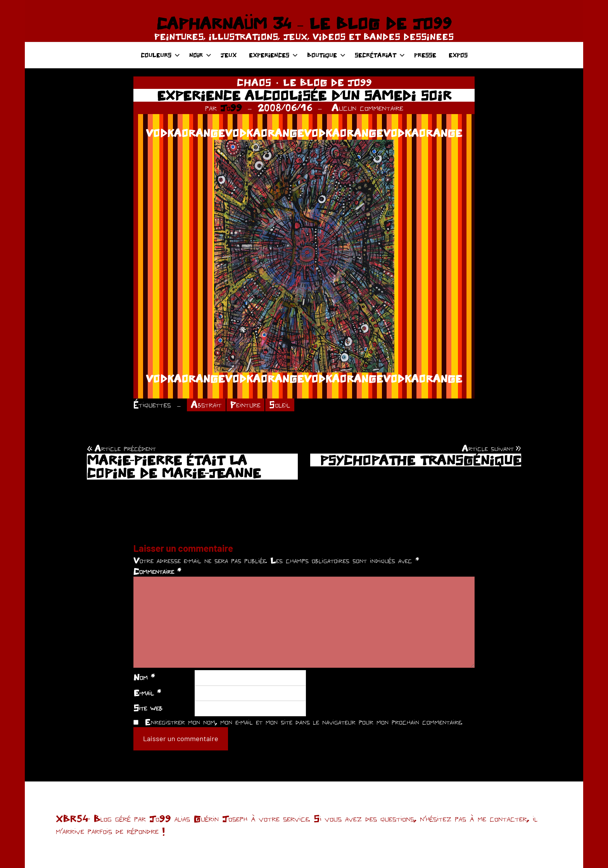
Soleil (280, 405)
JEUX (229, 55)
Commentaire (157, 571)
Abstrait (206, 405)
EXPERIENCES (273, 55)
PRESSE (425, 55)
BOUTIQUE (326, 55)
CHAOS (254, 82)
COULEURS (160, 55)
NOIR (200, 55)
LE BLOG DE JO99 (327, 82)
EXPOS (458, 55)
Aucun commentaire (367, 107)
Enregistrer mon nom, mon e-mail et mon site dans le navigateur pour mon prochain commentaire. (304, 722)
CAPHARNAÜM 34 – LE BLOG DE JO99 (304, 23)
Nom (144, 677)
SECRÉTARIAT (380, 55)
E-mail (147, 693)
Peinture (245, 405)
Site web (148, 708)
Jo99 (231, 107)
